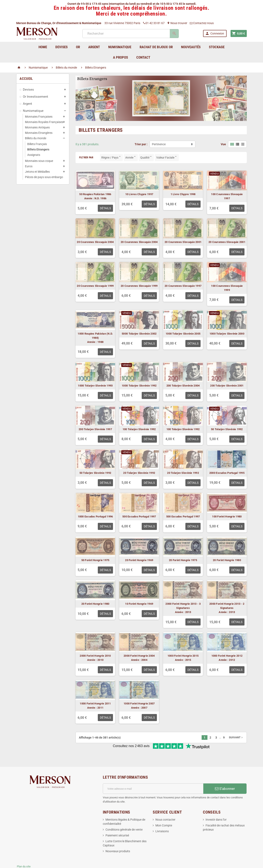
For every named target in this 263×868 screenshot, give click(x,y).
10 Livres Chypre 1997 (139, 194)
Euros (29, 166)
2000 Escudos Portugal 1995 (227, 473)
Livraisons (162, 818)
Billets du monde (36, 138)
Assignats (34, 155)
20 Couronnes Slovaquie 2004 (95, 242)
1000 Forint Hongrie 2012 (227, 656)
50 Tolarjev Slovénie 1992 (227, 429)
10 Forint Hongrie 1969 (139, 604)
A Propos (120, 57)
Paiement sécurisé (117, 822)
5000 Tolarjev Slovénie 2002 (139, 334)
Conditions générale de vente (124, 816)
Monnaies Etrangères (39, 133)
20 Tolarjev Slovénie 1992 (139, 473)
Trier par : (141, 144)
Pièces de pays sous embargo (44, 177)
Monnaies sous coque (39, 161)
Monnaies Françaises (39, 117)
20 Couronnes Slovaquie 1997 (183, 286)
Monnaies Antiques (37, 127)
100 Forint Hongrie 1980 (227, 516)
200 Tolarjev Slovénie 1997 (95, 429)
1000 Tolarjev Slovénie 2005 (183, 334)
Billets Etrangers (38, 149)
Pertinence (159, 144)
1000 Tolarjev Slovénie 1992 (139, 386)
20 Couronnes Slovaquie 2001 (183, 242)
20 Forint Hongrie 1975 (183, 560)
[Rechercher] (130, 34)
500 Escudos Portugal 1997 (139, 516)
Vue (223, 144)
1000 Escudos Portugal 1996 (95, 516)
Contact (143, 57)
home (43, 47)
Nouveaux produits (118, 837)
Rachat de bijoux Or (156, 47)
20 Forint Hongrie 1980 (227, 560)
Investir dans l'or (216, 806)
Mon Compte (164, 812)
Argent (27, 104)
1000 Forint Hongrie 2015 (183, 656)
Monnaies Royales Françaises (44, 122)
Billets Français (37, 144)
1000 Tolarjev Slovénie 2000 (227, 334)
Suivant (236, 737)
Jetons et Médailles (37, 172)
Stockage (217, 47)
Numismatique (33, 111)
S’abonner (225, 775)
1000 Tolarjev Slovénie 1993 (95, 386)
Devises (28, 90)
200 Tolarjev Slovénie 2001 (227, 386)
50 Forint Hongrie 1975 (95, 560)
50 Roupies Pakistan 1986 (95, 194)
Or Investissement (35, 97)
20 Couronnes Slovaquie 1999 (95, 286)
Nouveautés (191, 47)
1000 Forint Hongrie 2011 (95, 704)
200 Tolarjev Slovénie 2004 (183, 386)
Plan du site (24, 853)
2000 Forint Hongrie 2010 (95, 656)
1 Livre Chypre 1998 (183, 194)
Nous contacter (165, 806)
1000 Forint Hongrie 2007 (139, 704)
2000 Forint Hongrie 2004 (139, 656)
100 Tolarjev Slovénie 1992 (139, 429)
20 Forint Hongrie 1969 (139, 560)
